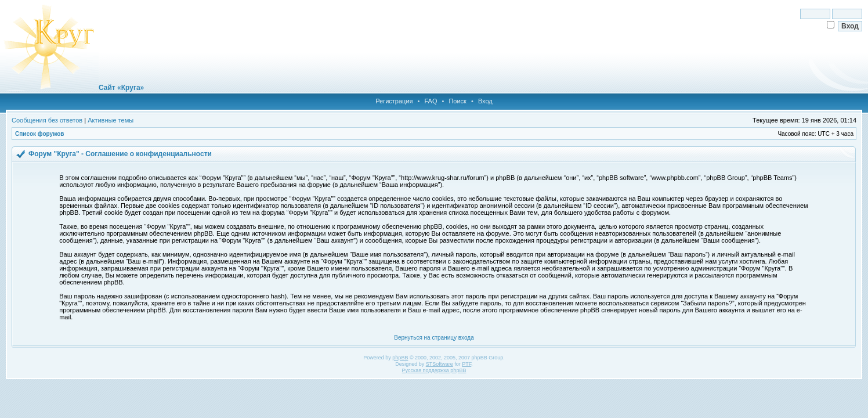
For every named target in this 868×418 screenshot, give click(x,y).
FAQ (431, 101)
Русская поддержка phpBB (434, 370)
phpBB (400, 358)
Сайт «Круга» (121, 88)
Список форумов (40, 134)
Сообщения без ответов (47, 120)
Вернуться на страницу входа (434, 338)
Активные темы (111, 120)
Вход (485, 101)
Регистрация (394, 101)
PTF (466, 364)
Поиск (457, 101)
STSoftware (440, 364)
